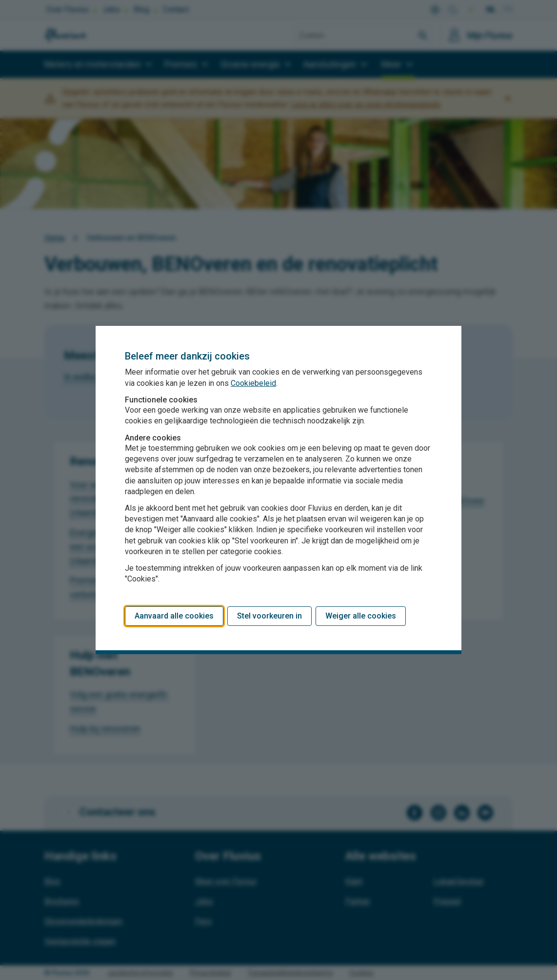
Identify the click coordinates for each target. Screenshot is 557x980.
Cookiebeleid (253, 383)
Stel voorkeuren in (269, 616)
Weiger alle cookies (361, 616)
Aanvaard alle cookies (174, 616)
